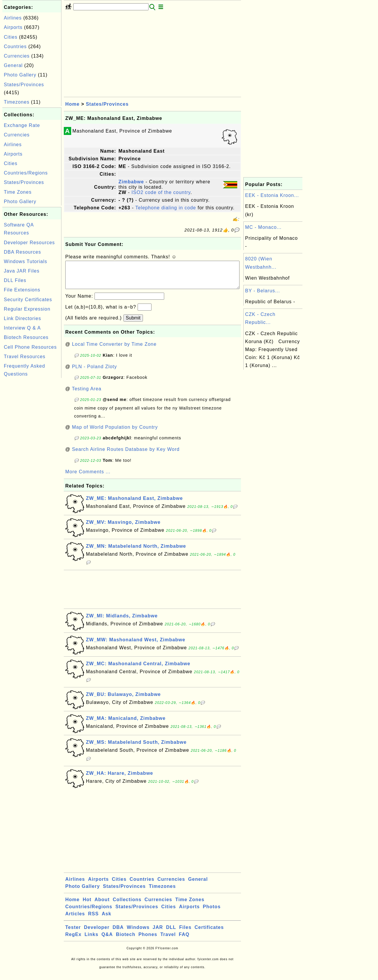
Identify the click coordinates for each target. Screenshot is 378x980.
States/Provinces (24, 85)
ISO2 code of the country (161, 192)
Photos (212, 913)
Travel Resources (25, 357)
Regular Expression (27, 309)
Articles (75, 920)
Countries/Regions (26, 173)
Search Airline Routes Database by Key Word (126, 455)
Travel (168, 940)
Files (185, 933)
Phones (148, 940)
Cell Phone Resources (30, 347)
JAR (158, 933)
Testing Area (87, 395)
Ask (107, 920)
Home (72, 104)
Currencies (17, 56)
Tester (73, 933)
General (13, 65)
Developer (97, 933)
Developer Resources (29, 243)
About (102, 905)
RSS (93, 920)
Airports (13, 27)
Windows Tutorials (26, 261)
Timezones (17, 102)
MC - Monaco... (263, 227)
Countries (15, 47)
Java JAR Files (22, 271)
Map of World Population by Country (115, 433)
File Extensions (22, 290)
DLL (171, 933)
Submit (133, 324)
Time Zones (18, 192)
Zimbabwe (131, 182)
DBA (118, 933)
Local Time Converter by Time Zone (114, 350)
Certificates (209, 933)
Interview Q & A (22, 328)
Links (91, 940)
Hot (87, 905)
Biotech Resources (26, 337)
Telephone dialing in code (166, 208)
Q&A (107, 940)
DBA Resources (22, 252)
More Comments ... (88, 478)
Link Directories (22, 318)
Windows (138, 933)
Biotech (126, 940)
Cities (11, 37)
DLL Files (15, 280)
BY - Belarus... (263, 291)
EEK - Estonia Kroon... (272, 195)
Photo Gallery (20, 75)
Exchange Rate (22, 125)
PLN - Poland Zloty (94, 372)
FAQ (184, 940)
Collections (127, 905)
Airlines (13, 18)
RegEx (73, 940)
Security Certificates (28, 300)
